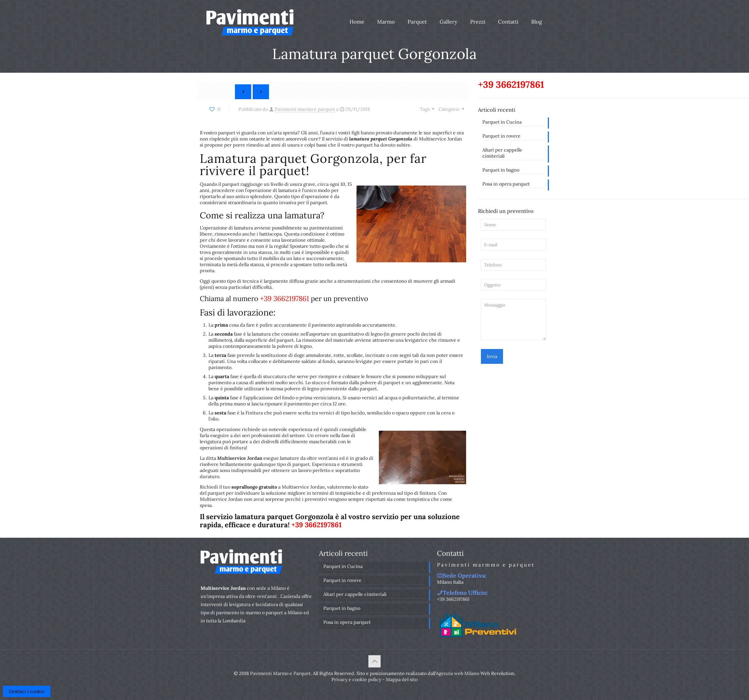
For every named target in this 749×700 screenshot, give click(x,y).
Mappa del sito (402, 679)
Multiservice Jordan (240, 458)
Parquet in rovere (501, 136)
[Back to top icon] (374, 661)
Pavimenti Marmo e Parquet (280, 673)
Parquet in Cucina (502, 122)
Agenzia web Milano (458, 673)
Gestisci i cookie (27, 691)
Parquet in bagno (501, 170)
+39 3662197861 (285, 299)
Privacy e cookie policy (356, 679)
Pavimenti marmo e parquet (305, 109)
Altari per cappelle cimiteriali (502, 153)
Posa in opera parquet (506, 184)
